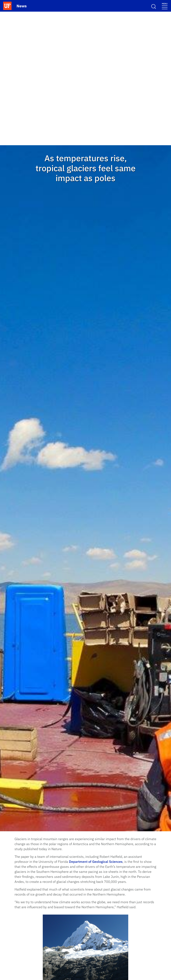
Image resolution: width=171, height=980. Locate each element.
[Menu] (165, 6)
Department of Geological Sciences (96, 862)
